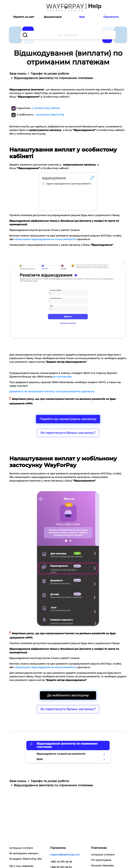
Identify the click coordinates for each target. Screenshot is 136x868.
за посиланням (62, 377)
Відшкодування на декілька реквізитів (61, 754)
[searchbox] (68, 35)
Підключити (111, 17)
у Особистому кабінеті (46, 108)
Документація (53, 17)
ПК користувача (101, 860)
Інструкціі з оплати (21, 848)
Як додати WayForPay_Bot (26, 859)
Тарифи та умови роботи (50, 74)
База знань (18, 74)
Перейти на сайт (24, 17)
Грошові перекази (102, 865)
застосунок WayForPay (50, 115)
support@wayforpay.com (65, 855)
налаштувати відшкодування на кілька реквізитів (45, 239)
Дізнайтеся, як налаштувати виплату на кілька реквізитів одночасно (52, 391)
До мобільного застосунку (68, 695)
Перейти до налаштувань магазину (68, 419)
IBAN (40, 759)
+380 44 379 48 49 (61, 862)
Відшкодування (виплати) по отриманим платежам (67, 745)
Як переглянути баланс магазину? (68, 433)
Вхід (82, 17)
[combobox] (68, 35)
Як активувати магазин (24, 853)
